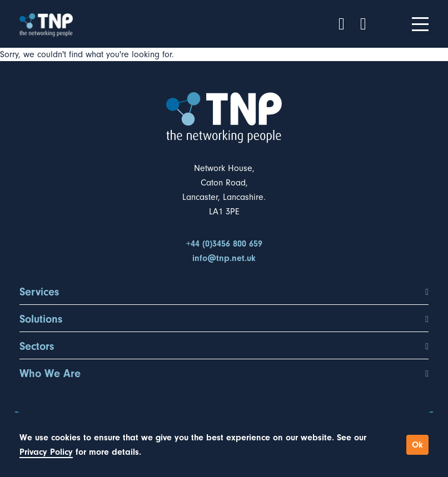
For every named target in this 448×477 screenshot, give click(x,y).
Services (224, 292)
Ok (417, 445)
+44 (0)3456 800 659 (224, 244)
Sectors (224, 347)
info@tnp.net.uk (224, 258)
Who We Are (224, 374)
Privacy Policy (46, 452)
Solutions (224, 319)
